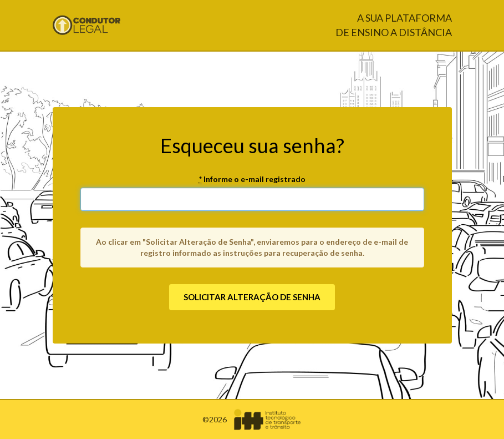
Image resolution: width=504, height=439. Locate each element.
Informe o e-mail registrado (252, 179)
